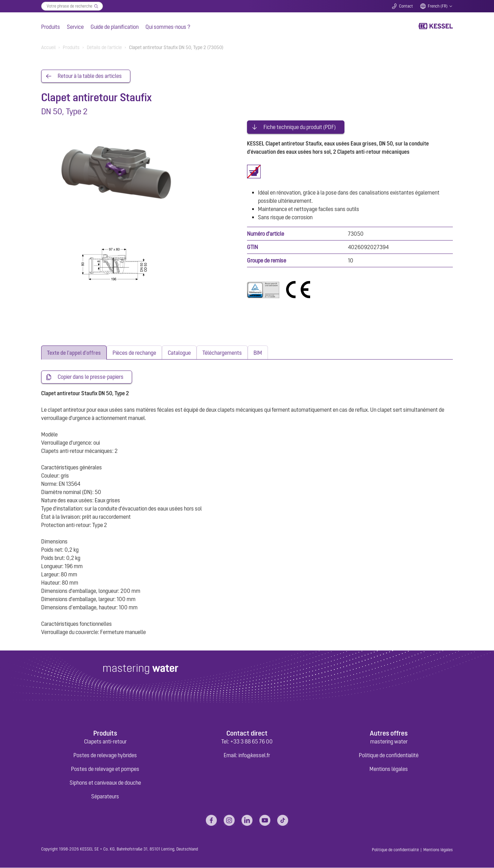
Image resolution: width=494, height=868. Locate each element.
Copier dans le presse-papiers (91, 377)
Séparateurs (105, 797)
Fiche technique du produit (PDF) (300, 126)
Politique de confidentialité (389, 755)
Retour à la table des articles (90, 76)
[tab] (74, 353)
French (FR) (438, 6)
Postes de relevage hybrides (105, 755)
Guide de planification (115, 27)
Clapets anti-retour (105, 742)
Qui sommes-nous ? (168, 27)
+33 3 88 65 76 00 (251, 742)
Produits (51, 27)
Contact (406, 6)
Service (75, 27)
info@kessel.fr (254, 755)
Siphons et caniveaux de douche (105, 783)
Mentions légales (389, 769)
